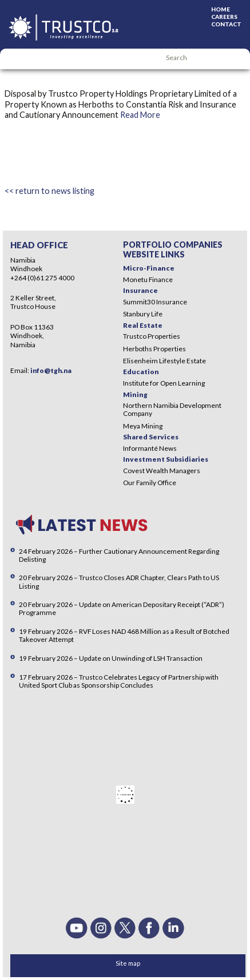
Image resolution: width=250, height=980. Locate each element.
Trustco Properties (152, 336)
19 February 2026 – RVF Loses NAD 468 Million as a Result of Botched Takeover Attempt (124, 635)
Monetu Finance (148, 279)
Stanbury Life (143, 314)
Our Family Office (150, 483)
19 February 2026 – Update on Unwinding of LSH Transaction (111, 658)
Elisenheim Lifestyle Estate (164, 361)
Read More (140, 115)
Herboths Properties (154, 349)
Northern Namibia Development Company (172, 409)
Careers (224, 17)
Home (221, 9)
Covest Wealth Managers (162, 471)
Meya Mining (143, 426)
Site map (128, 963)
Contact (226, 24)
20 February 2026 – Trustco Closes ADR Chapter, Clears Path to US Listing (119, 582)
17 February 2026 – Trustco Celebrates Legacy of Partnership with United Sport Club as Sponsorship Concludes (119, 681)
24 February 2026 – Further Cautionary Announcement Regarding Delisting (119, 555)
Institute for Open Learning (164, 383)
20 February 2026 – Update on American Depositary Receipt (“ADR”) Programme (122, 608)
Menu (14, 59)
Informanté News (150, 448)
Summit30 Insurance (155, 302)
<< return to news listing (49, 191)
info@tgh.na (51, 370)
